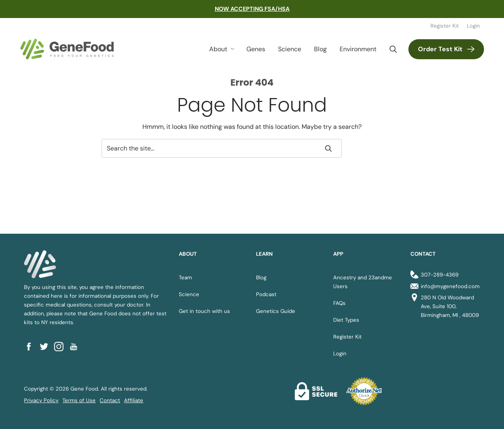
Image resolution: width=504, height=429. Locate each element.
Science (290, 49)
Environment (358, 49)
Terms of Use (79, 400)
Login (473, 26)
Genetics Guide (276, 311)
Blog (320, 49)
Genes (256, 49)
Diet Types (346, 320)
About (218, 49)
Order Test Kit (440, 49)
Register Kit (445, 26)
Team (185, 278)
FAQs (339, 303)
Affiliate (134, 400)
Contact (110, 400)
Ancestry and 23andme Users (363, 282)
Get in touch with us (204, 311)
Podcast (266, 294)
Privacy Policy (41, 400)
